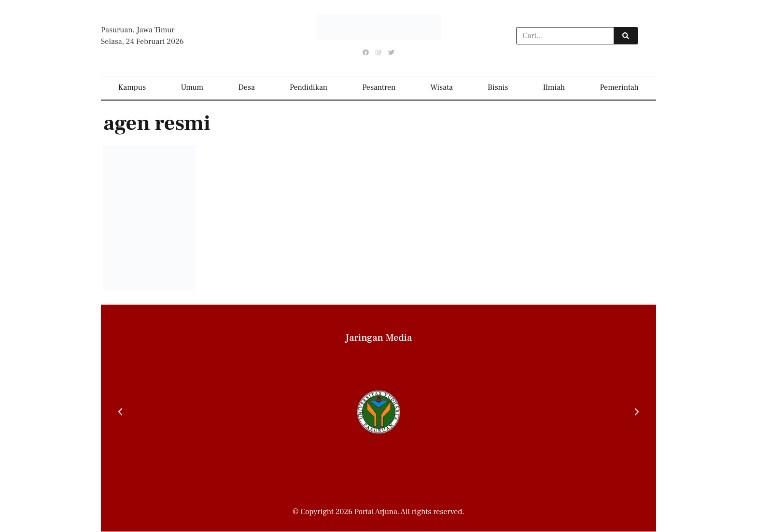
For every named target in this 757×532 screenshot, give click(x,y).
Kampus (132, 88)
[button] (120, 412)
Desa (247, 88)
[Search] (626, 36)
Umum (192, 88)
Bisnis (498, 88)
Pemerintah (619, 88)
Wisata (442, 88)
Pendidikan (308, 88)
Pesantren (379, 88)
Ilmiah (554, 88)
